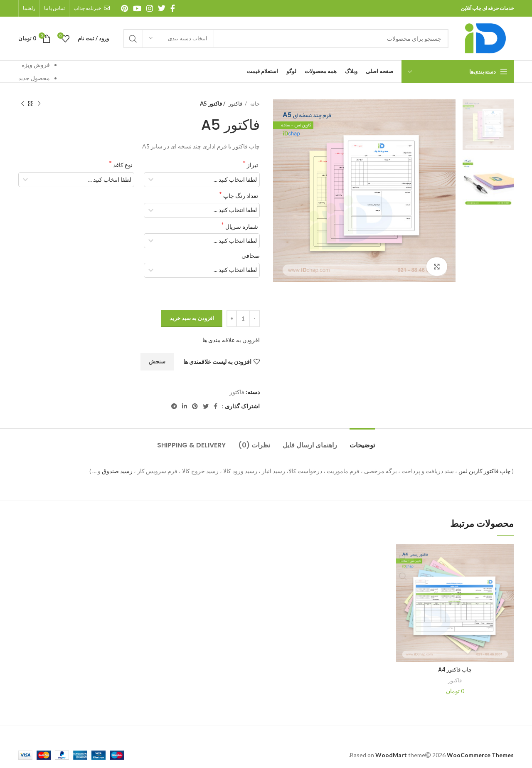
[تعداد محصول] (243, 319)
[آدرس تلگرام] (174, 406)
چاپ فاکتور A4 (455, 669)
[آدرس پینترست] (124, 8)
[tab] (362, 441)
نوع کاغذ (122, 165)
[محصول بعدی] (22, 104)
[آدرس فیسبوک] (173, 8)
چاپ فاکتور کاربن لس (485, 471)
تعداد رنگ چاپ (240, 196)
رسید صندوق (117, 471)
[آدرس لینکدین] (185, 406)
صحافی (251, 256)
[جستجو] (286, 39)
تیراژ (252, 165)
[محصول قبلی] (39, 104)
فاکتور (235, 104)
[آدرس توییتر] (162, 8)
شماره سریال (241, 226)
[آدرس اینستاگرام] (150, 8)
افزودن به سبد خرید (192, 318)
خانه (254, 104)
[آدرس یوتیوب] (137, 8)
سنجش (157, 361)
